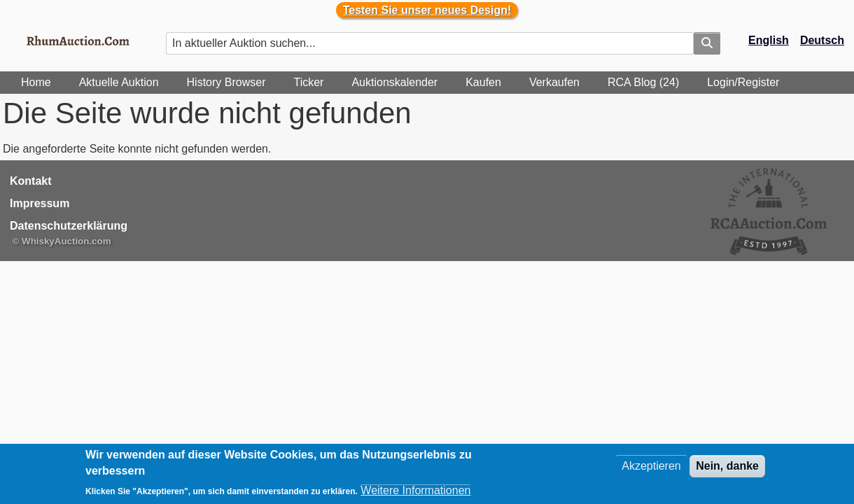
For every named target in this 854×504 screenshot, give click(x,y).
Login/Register (743, 82)
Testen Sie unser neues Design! (427, 10)
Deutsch (822, 40)
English (769, 40)
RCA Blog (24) (643, 82)
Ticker (308, 82)
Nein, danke (727, 466)
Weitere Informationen (415, 490)
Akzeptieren (651, 466)
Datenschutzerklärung (69, 226)
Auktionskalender (394, 82)
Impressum (40, 203)
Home (36, 82)
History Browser (226, 82)
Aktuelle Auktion (119, 82)
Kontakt (31, 181)
